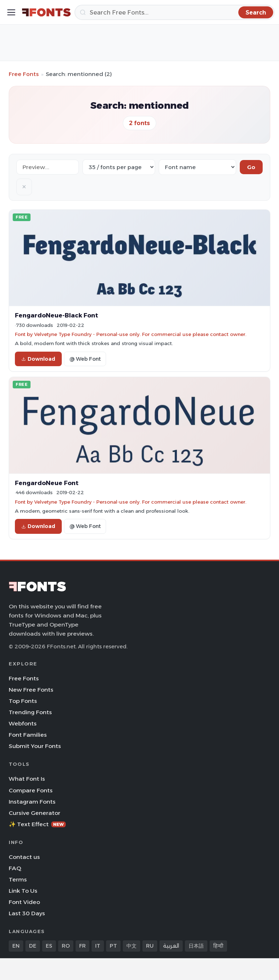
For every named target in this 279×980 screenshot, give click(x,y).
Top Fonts (23, 701)
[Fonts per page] (119, 167)
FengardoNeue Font (47, 483)
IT (98, 946)
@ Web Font (85, 359)
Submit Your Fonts (35, 746)
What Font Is (27, 779)
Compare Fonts (31, 790)
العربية (171, 946)
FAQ (15, 868)
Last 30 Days (27, 913)
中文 (132, 946)
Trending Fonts (30, 712)
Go (251, 167)
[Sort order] (197, 167)
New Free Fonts (31, 690)
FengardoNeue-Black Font (56, 315)
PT (113, 946)
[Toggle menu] (11, 12)
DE (33, 946)
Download (38, 359)
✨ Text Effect (37, 824)
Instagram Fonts (32, 802)
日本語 (196, 946)
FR (82, 946)
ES (49, 946)
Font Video (24, 902)
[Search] (175, 12)
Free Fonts (24, 74)
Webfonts (23, 723)
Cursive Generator (35, 813)
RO (66, 946)
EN (16, 946)
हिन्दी (218, 946)
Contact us (24, 857)
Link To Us (23, 891)
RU (150, 946)
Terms (18, 879)
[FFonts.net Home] (46, 12)
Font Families (28, 735)
